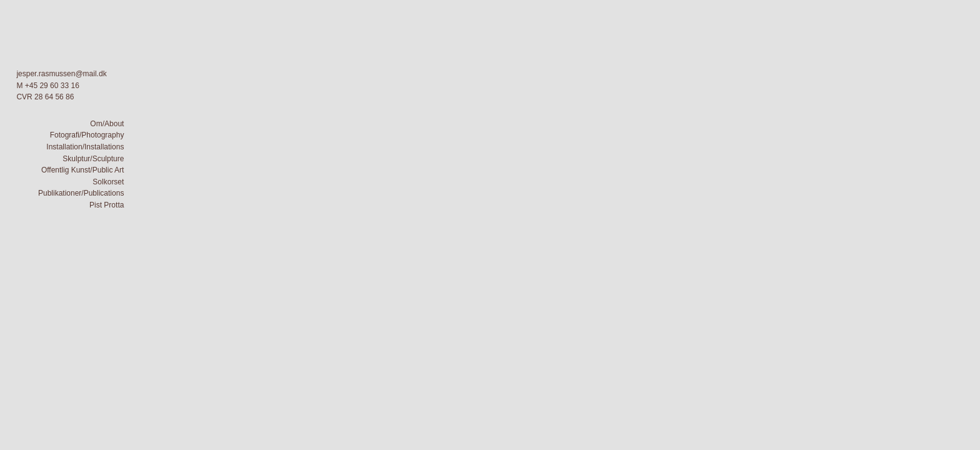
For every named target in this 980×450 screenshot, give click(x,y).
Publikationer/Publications (81, 193)
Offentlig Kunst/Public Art (83, 170)
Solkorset (108, 182)
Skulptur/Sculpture (93, 159)
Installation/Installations (85, 147)
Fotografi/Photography (87, 135)
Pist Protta (107, 205)
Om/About (107, 124)
